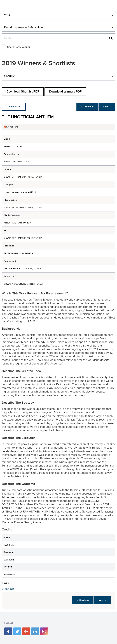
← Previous (87, 107)
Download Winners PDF (65, 92)
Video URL (9, 589)
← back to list (14, 107)
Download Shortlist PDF (23, 92)
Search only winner (19, 47)
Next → (107, 107)
